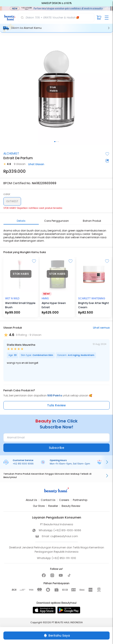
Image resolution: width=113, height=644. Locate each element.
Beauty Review (71, 506)
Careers (64, 500)
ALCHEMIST (11, 153)
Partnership (80, 500)
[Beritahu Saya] (56, 636)
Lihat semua (101, 328)
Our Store (39, 506)
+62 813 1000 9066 (23, 464)
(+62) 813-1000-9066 (67, 530)
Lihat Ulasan (36, 164)
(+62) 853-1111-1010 (64, 558)
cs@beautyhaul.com (64, 536)
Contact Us (48, 500)
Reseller (53, 506)
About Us (31, 500)
